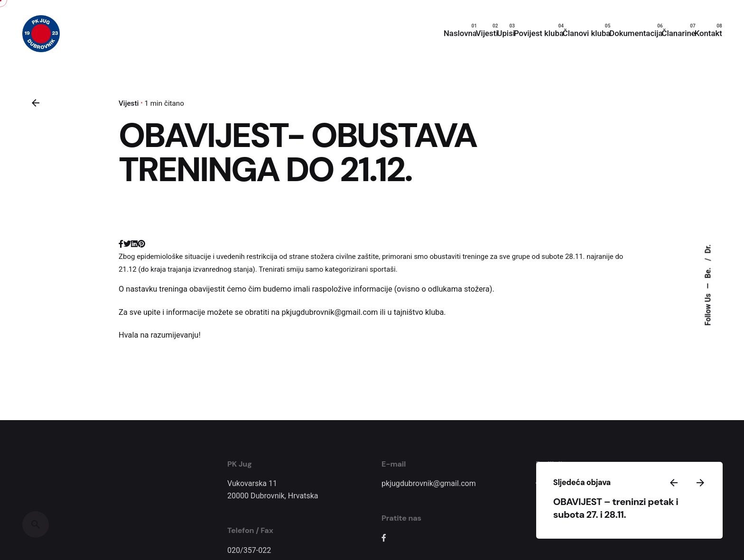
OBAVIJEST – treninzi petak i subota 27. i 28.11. (649, 501)
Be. (708, 272)
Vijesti (129, 103)
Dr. (708, 249)
